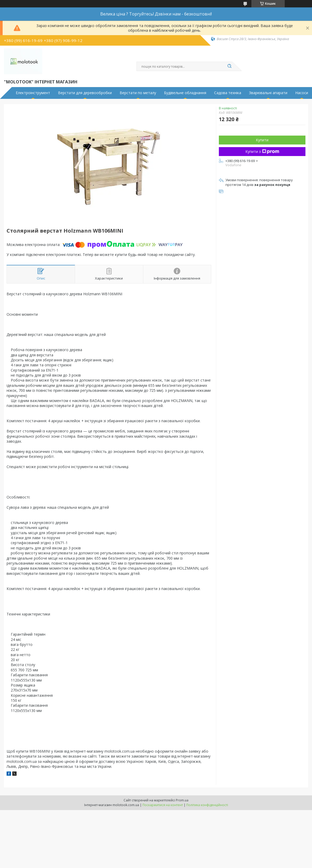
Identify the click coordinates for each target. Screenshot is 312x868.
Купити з (262, 151)
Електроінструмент (33, 93)
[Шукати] (230, 66)
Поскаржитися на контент (163, 805)
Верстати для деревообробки (85, 93)
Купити (262, 140)
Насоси (302, 93)
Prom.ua (182, 800)
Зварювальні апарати (268, 93)
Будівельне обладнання (185, 93)
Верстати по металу (138, 93)
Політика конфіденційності (207, 805)
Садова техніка (228, 93)
